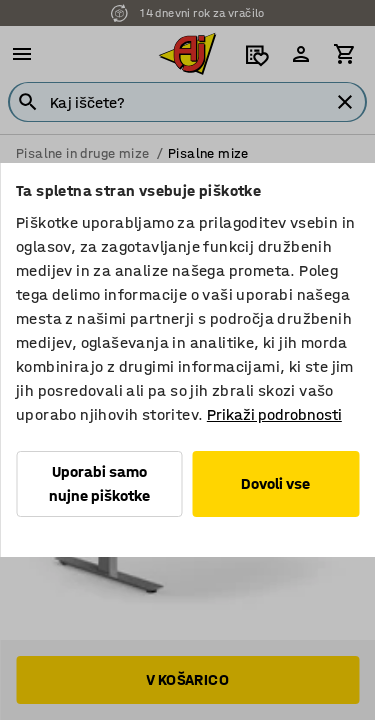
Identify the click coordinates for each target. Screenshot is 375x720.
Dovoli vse (275, 483)
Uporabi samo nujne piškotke (99, 483)
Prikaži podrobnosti (274, 414)
